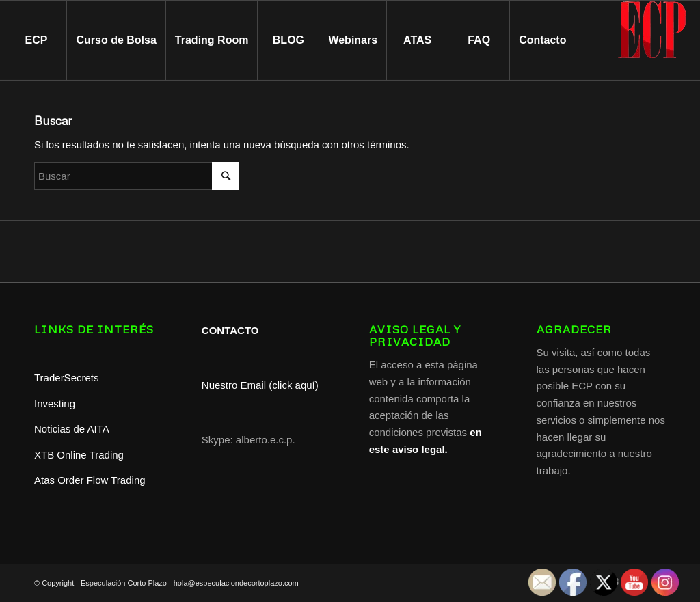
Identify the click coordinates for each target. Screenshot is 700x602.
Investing (56, 403)
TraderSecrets (66, 378)
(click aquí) (294, 385)
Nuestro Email (234, 385)
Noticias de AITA (72, 429)
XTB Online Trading (79, 455)
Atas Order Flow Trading (90, 480)
